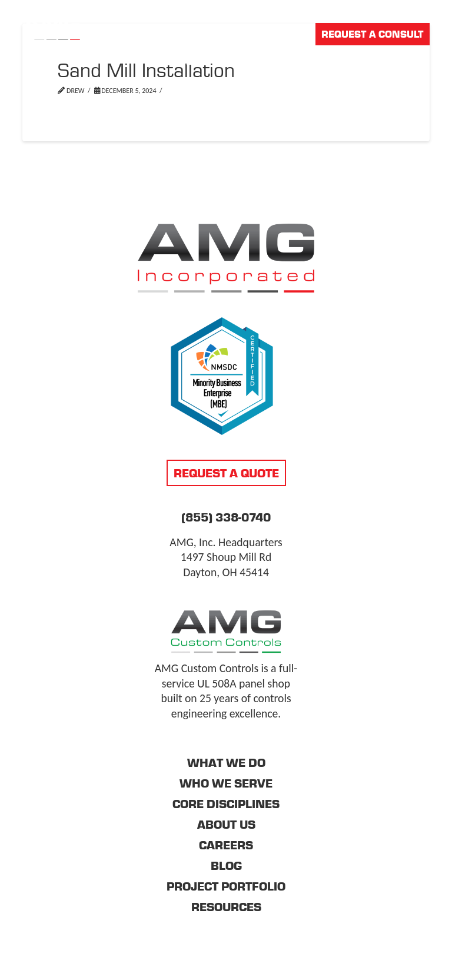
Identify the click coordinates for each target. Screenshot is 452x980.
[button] (421, 61)
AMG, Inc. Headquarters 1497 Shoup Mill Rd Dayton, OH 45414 (226, 557)
